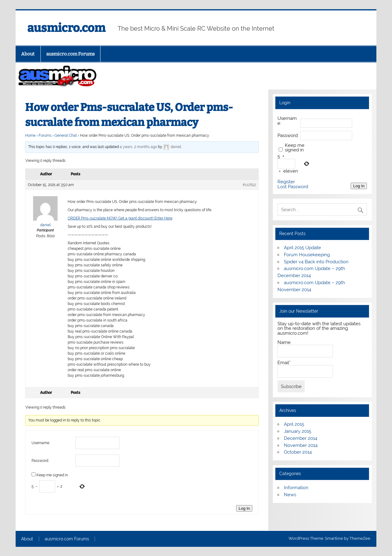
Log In (244, 508)
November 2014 (301, 445)
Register (286, 182)
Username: (41, 443)
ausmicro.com (66, 28)
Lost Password (293, 187)
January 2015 (298, 431)
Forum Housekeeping (307, 255)
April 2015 (294, 424)
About (28, 54)
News (290, 495)
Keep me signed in (52, 475)
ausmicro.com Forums (70, 54)
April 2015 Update (302, 248)
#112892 (249, 185)
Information (296, 488)
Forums (45, 135)
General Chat (66, 135)
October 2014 (298, 452)
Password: (40, 461)
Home (30, 135)
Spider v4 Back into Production (316, 262)
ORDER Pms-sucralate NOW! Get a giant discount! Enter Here (120, 218)
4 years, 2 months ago (138, 147)
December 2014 (301, 438)
